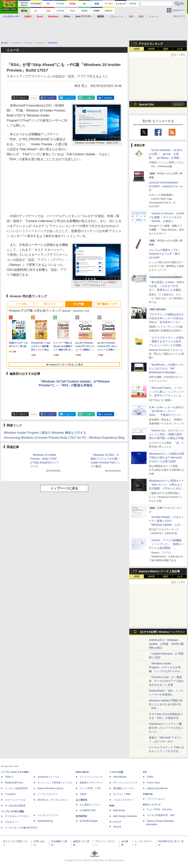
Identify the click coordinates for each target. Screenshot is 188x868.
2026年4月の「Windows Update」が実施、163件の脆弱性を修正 (166, 644)
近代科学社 (82, 816)
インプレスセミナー (48, 794)
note (89, 98)
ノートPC (21, 304)
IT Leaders (10, 794)
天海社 (150, 777)
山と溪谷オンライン (90, 805)
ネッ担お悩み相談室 (15, 806)
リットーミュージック (91, 777)
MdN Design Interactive (125, 816)
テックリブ (115, 822)
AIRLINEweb (120, 777)
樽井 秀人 (81, 86)
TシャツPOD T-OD (90, 788)
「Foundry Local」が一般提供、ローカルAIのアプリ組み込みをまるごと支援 (166, 681)
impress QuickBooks (157, 788)
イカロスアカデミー (124, 800)
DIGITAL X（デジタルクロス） (53, 800)
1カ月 (180, 49)
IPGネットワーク (152, 805)
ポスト (23, 98)
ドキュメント (116, 17)
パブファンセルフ (156, 799)
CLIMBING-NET (88, 810)
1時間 (137, 49)
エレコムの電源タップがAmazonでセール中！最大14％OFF (164, 254)
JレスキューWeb (122, 794)
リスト (34, 98)
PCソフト (50, 304)
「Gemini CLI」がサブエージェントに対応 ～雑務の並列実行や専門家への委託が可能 (166, 434)
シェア (51, 98)
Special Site (146, 104)
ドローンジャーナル (15, 800)
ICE (145, 772)
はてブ (70, 98)
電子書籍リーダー (107, 304)
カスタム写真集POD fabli (161, 815)
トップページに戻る (64, 488)
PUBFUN (148, 794)
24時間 (151, 49)
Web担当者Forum (14, 783)
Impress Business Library (50, 788)
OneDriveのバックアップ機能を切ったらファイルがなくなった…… (166, 728)
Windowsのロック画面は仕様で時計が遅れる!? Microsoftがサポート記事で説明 (166, 458)
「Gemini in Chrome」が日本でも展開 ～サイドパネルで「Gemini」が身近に (166, 217)
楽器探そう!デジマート (91, 783)
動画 (141, 17)
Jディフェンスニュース (125, 783)
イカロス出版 (116, 772)
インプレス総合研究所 (16, 788)
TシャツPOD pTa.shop (159, 809)
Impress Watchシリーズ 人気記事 (159, 571)
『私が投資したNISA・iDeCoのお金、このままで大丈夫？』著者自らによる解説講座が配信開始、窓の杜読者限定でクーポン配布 (167, 290)
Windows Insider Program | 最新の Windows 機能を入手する (45, 433)
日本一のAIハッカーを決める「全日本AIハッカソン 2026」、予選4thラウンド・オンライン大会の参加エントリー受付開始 (166, 415)
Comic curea (153, 783)
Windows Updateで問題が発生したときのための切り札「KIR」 (166, 704)
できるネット (12, 822)
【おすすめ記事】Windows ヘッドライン (162, 632)
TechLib (117, 827)
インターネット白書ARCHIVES (21, 828)
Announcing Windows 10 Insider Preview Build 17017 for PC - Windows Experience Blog (64, 438)
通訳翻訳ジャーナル (124, 788)
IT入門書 (79, 304)
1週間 (165, 49)
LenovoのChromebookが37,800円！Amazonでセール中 (166, 186)
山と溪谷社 (82, 800)
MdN (112, 806)
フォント (153, 17)
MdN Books (119, 810)
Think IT (9, 777)
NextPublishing (45, 821)
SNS (131, 17)
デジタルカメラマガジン (17, 816)
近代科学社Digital (89, 821)
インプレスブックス (48, 815)
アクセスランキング (151, 44)
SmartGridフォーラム (48, 777)
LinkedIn (108, 98)
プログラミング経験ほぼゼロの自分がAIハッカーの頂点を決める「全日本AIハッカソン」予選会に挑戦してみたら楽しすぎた (166, 322)
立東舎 (83, 794)
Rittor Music (82, 772)
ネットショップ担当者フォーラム (55, 783)
